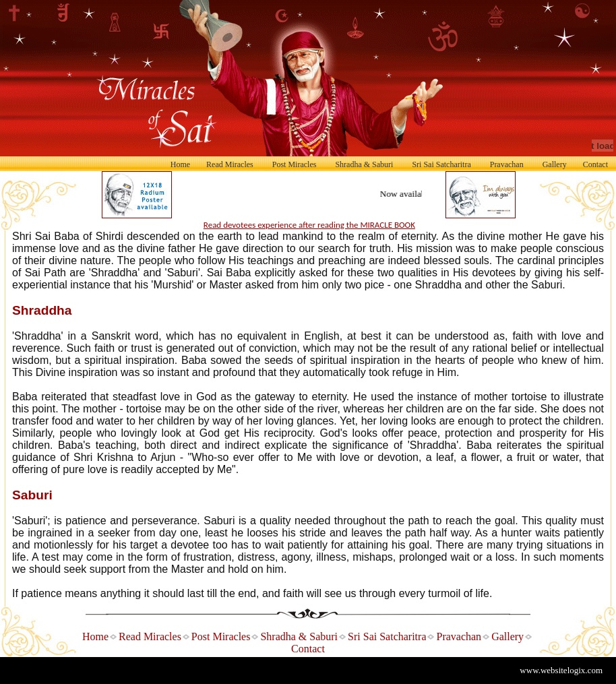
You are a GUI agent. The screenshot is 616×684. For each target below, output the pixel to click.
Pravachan (507, 164)
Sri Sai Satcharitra (441, 164)
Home (180, 164)
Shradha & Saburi (364, 164)
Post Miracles (295, 164)
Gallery (555, 164)
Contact (595, 164)
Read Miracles (230, 164)
